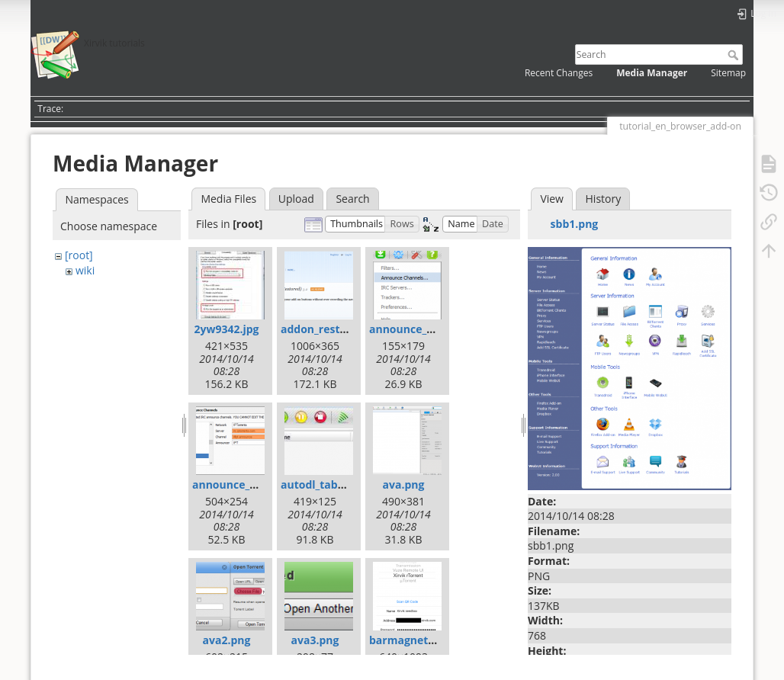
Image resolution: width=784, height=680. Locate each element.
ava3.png (315, 640)
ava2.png (227, 640)
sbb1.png (575, 224)
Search (735, 55)
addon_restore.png (331, 329)
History (604, 199)
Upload (296, 199)
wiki (85, 270)
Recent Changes (559, 73)
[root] (79, 255)
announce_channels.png (433, 329)
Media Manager (652, 73)
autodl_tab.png (321, 484)
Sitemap (728, 73)
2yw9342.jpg (226, 329)
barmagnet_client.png (427, 640)
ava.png (404, 484)
